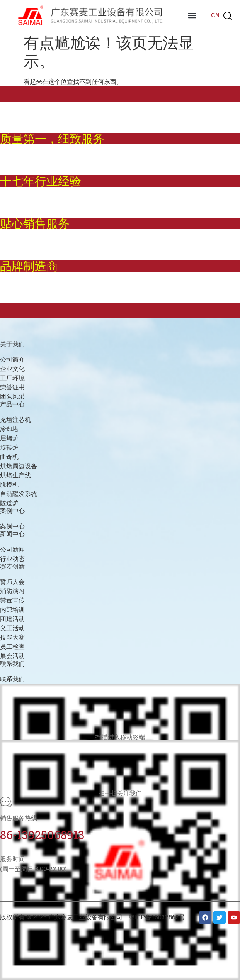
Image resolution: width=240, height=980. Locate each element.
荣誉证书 (12, 387)
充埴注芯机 (15, 420)
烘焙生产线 (15, 475)
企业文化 (12, 369)
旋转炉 (9, 448)
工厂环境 (12, 378)
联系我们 (12, 679)
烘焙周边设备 (19, 466)
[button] (192, 16)
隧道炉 (9, 503)
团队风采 (12, 397)
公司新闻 (12, 549)
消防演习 (12, 591)
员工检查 (12, 647)
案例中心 (12, 526)
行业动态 (12, 559)
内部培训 (12, 610)
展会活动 (12, 656)
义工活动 (12, 628)
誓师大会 (12, 582)
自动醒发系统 (19, 494)
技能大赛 (12, 637)
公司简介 (12, 360)
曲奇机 (9, 457)
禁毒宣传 (12, 600)
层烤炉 (9, 438)
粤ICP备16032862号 (157, 917)
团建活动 (12, 619)
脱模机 (9, 485)
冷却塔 (9, 429)
